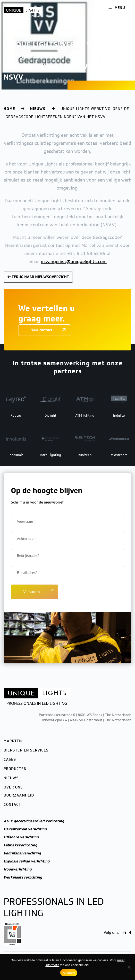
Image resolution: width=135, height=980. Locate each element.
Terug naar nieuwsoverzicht (38, 277)
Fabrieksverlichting (20, 845)
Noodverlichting (18, 869)
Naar (42, 330)
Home (9, 109)
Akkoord (69, 973)
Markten (13, 741)
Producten (15, 769)
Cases (10, 760)
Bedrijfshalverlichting (22, 853)
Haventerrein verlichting (25, 829)
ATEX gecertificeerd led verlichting (34, 821)
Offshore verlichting (21, 837)
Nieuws (38, 109)
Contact (12, 805)
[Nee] (129, 967)
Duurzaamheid (19, 795)
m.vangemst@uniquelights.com (74, 261)
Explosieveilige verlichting (27, 861)
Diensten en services (26, 750)
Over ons (13, 787)
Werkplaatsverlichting (23, 877)
